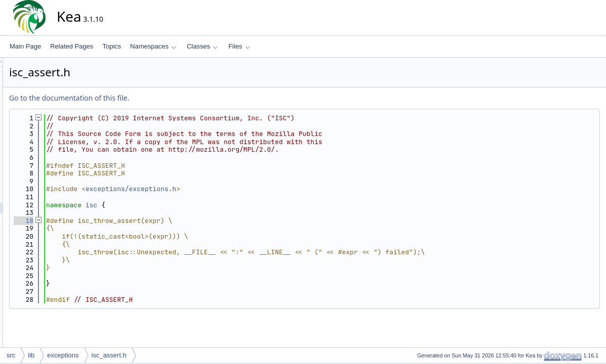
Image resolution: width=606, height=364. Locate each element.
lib (31, 355)
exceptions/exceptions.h (222, 189)
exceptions (63, 355)
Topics (112, 46)
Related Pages (72, 46)
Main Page (25, 46)
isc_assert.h (109, 355)
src (11, 355)
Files (239, 46)
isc (182, 205)
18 (115, 221)
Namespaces (153, 46)
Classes (202, 46)
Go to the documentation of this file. (160, 98)
